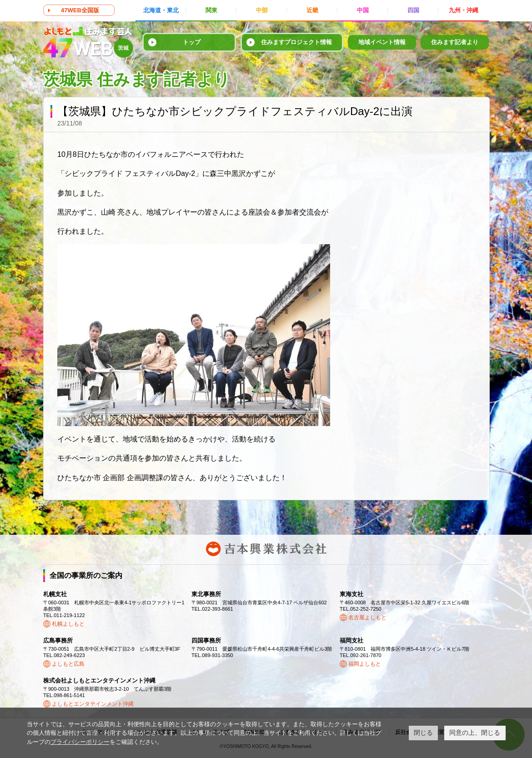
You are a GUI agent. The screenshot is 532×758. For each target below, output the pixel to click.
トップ (192, 42)
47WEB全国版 (80, 10)
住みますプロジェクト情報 (296, 42)
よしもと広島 (68, 664)
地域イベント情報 (382, 42)
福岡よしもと (365, 664)
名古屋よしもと (367, 617)
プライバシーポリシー (80, 742)
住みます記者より (455, 42)
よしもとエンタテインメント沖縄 (93, 704)
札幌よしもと (68, 624)
